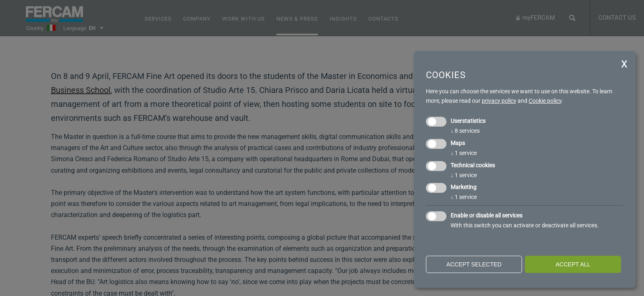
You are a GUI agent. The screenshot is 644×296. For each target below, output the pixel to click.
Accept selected (474, 264)
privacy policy (499, 101)
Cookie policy (545, 101)
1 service (464, 153)
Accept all (573, 264)
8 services (465, 131)
